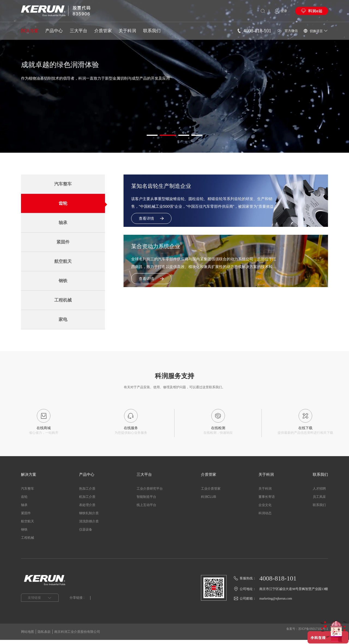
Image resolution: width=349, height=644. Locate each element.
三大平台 (79, 31)
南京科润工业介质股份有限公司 (77, 636)
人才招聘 (319, 493)
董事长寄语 (267, 501)
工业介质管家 (211, 493)
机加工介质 (87, 501)
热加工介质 (87, 493)
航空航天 (63, 261)
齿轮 (63, 203)
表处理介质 (87, 509)
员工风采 (319, 501)
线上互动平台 (146, 509)
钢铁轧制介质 (89, 517)
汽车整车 (63, 184)
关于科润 (127, 31)
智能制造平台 (146, 501)
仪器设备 (86, 534)
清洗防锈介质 (89, 525)
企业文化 (265, 509)
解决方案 (30, 31)
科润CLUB (209, 501)
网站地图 (28, 636)
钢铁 (63, 281)
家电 (63, 319)
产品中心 (54, 31)
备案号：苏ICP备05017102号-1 (305, 636)
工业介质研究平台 (150, 493)
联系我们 (152, 31)
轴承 (63, 223)
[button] (152, 135)
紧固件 (63, 242)
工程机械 (63, 300)
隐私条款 (44, 636)
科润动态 (265, 517)
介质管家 (103, 31)
